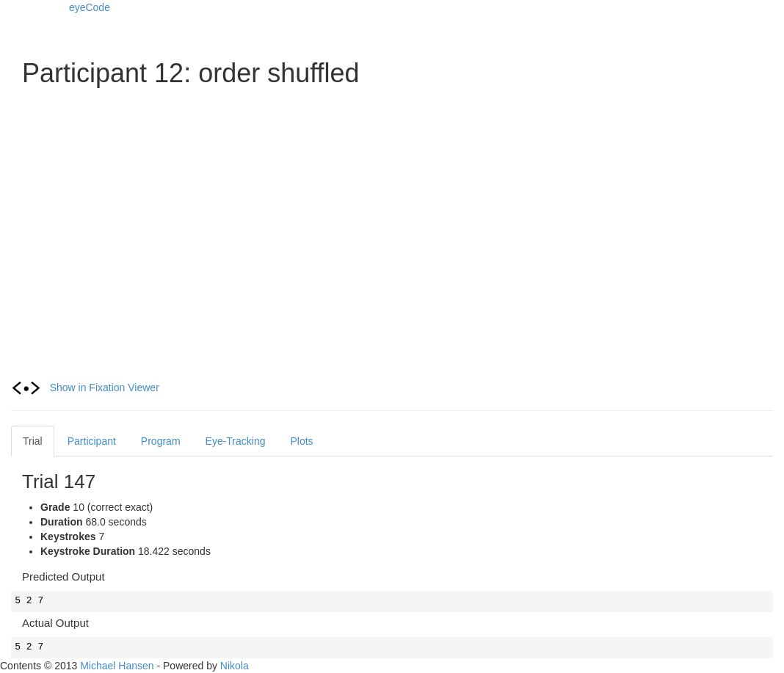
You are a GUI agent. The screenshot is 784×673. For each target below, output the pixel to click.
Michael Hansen (117, 666)
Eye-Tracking (236, 441)
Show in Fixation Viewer (85, 388)
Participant (92, 441)
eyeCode (90, 7)
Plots (302, 441)
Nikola (235, 666)
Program (161, 441)
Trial (33, 441)
